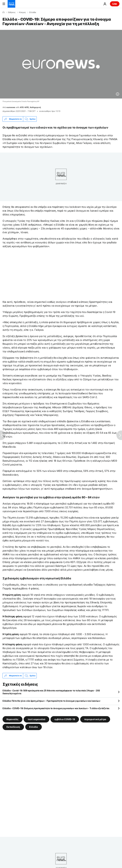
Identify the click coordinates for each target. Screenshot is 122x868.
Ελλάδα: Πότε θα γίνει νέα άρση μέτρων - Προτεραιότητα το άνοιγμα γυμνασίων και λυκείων (51, 701)
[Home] (3, 12)
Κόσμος (22, 12)
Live (115, 4)
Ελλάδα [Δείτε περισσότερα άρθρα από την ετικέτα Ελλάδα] (34, 727)
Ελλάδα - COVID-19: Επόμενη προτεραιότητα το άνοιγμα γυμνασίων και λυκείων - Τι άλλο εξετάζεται (56, 708)
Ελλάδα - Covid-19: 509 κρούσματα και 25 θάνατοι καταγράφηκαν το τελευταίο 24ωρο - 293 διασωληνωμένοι (51, 692)
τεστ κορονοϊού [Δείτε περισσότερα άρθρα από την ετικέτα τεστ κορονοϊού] (36, 719)
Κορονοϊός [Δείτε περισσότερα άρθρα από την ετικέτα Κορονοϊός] (12, 719)
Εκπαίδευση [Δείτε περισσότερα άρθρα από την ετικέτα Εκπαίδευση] (13, 727)
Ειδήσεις (12, 12)
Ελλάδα (33, 12)
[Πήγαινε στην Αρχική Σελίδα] (11, 4)
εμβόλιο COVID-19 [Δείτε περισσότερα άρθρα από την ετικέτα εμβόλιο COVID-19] (65, 719)
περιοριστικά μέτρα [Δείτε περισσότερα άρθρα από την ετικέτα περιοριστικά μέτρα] (95, 719)
